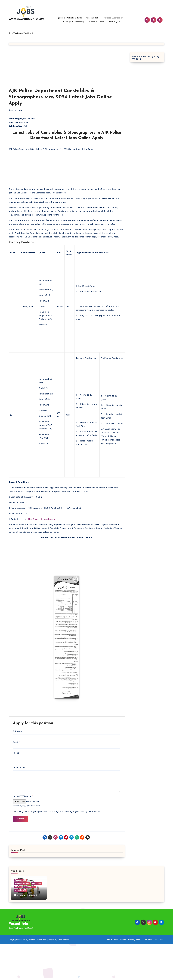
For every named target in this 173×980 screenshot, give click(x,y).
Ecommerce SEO (22, 884)
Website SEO (20, 890)
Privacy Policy (135, 940)
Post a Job (114, 22)
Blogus (51, 940)
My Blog (18, 887)
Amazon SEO (20, 880)
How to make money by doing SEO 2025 (145, 58)
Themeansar (63, 940)
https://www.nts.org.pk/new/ (41, 519)
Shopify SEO (30, 887)
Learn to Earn (97, 22)
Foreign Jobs (93, 18)
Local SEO (37, 884)
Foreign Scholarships (75, 22)
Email (16, 742)
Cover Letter (20, 767)
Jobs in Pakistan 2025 (70, 18)
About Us (147, 940)
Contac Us (159, 940)
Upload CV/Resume (23, 796)
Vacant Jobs (19, 924)
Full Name (18, 731)
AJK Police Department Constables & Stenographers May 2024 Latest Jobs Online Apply (60, 97)
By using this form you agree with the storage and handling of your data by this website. (58, 811)
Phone (17, 753)
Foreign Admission (114, 18)
